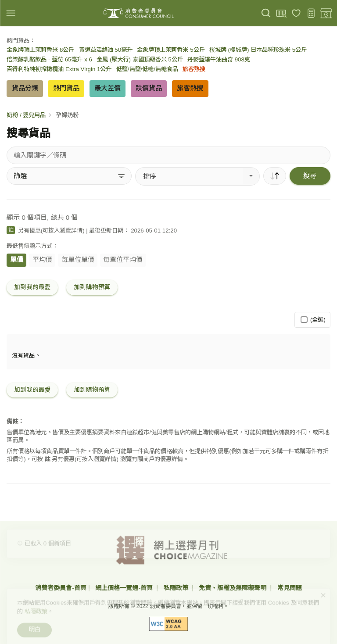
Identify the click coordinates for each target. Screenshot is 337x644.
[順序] (275, 176)
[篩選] (69, 176)
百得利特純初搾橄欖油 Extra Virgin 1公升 (59, 69)
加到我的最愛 (32, 287)
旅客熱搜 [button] (190, 88)
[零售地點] (326, 13)
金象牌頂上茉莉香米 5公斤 (171, 50)
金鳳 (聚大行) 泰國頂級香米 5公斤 (140, 59)
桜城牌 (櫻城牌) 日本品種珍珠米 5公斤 (258, 50)
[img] (11, 13)
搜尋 (310, 176)
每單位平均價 (123, 259)
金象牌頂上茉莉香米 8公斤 (40, 50)
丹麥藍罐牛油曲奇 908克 (219, 59)
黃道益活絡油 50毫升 (106, 50)
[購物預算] (311, 13)
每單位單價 (78, 259)
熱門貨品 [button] (66, 88)
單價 (17, 259)
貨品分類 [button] (25, 88)
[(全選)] (304, 320)
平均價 (42, 259)
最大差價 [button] (108, 88)
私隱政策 (177, 588)
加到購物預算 (92, 287)
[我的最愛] (296, 13)
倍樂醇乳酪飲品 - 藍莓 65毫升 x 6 (49, 59)
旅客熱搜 (194, 69)
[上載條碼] (281, 13)
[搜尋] (266, 13)
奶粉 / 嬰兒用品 (26, 115)
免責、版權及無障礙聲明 (233, 588)
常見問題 (290, 588)
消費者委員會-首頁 (61, 588)
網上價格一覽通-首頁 (125, 588)
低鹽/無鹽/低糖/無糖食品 (147, 69)
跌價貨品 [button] (149, 88)
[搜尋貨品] (168, 155)
